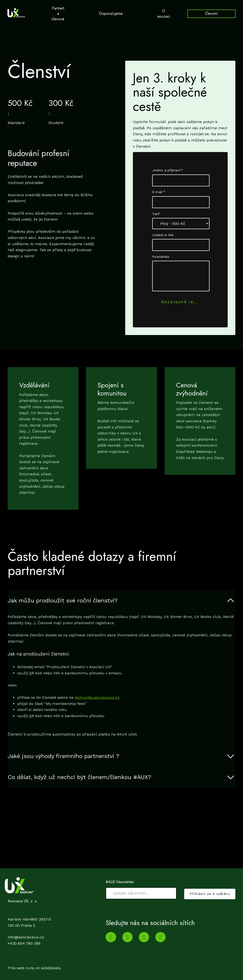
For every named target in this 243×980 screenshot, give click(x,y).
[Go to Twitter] (144, 937)
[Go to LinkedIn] (127, 937)
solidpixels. (51, 968)
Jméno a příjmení (168, 175)
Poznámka (161, 262)
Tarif (156, 219)
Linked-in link (163, 240)
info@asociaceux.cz (26, 937)
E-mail (159, 197)
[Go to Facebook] (160, 937)
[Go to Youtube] (111, 937)
